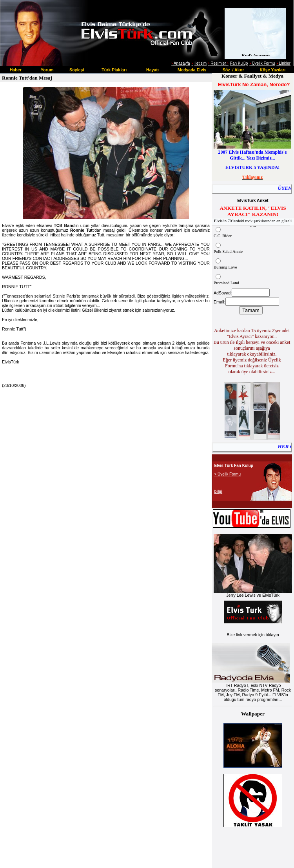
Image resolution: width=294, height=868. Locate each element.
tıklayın (272, 635)
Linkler (283, 63)
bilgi (219, 491)
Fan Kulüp (239, 63)
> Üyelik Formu (228, 474)
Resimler (218, 63)
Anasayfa (181, 63)
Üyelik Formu (262, 63)
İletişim (201, 63)
